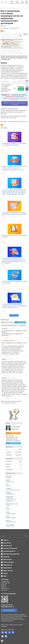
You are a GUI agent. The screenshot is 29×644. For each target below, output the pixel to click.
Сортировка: (9, 325)
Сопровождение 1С (9, 551)
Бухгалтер (8, 486)
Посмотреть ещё (14, 315)
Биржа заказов (8, 571)
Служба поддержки (9, 594)
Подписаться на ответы (7, 322)
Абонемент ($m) (10, 526)
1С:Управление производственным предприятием (11, 500)
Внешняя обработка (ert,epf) (13, 490)
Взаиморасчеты (10, 482)
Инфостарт (25, 121)
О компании (5, 579)
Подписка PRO (5, 583)
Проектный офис (9, 562)
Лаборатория (8, 546)
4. (2, 378)
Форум (5, 573)
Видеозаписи (7, 568)
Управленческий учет (11, 522)
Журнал (6, 540)
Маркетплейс (8, 559)
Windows (8, 505)
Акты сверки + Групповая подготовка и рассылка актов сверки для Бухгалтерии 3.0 (14, 214)
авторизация (12, 403)
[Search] (14, 536)
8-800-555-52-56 (7, 605)
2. (2, 341)
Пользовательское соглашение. (10, 619)
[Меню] (2, 2)
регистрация (5, 403)
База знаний (7, 543)
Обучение (6, 557)
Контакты (4, 590)
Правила (4, 585)
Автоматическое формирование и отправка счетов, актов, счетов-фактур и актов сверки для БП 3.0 (14, 306)
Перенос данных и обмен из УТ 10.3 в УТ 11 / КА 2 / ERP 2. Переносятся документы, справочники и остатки (14, 168)
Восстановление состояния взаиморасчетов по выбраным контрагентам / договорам (12, 17)
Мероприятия (8, 565)
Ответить (7, 338)
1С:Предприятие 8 (10, 494)
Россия (8, 509)
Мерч (5, 576)
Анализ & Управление (10, 548)
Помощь (4, 587)
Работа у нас (5, 588)
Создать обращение (9, 610)
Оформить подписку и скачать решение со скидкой (15, 103)
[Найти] (27, 536)
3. (2, 359)
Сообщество (5, 581)
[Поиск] (6, 2)
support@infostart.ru (8, 607)
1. (2, 328)
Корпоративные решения (11, 554)
